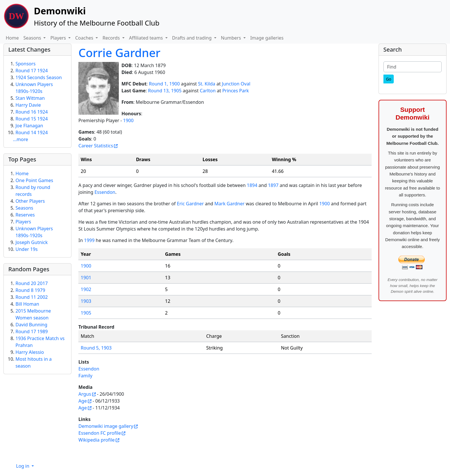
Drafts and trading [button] (193, 38)
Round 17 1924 (32, 71)
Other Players (30, 201)
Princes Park (235, 91)
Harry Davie (28, 105)
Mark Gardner (229, 204)
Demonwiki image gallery (106, 426)
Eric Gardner (190, 204)
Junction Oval (236, 84)
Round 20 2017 (32, 283)
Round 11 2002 (32, 297)
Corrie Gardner (119, 53)
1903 (86, 301)
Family (85, 376)
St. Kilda (207, 84)
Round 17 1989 (32, 331)
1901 (86, 278)
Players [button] (59, 38)
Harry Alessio (30, 352)
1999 (89, 240)
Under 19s (27, 249)
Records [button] (112, 38)
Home (12, 38)
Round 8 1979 (30, 290)
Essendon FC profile (100, 433)
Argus (85, 394)
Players (23, 222)
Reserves (25, 215)
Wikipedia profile (96, 440)
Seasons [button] (33, 38)
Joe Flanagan (29, 126)
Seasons (24, 208)
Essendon (105, 192)
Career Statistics (96, 146)
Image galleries (267, 38)
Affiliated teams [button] (147, 38)
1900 (128, 120)
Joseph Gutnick (32, 242)
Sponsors (26, 64)
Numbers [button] (232, 38)
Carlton (208, 91)
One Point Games (34, 180)
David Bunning (31, 325)
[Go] (389, 79)
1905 (86, 313)
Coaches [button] (85, 38)
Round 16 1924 (32, 112)
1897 (273, 185)
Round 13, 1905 (165, 91)
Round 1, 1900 (164, 84)
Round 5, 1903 (96, 348)
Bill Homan (27, 304)
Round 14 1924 (32, 132)
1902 (86, 289)
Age (83, 401)
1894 (252, 185)
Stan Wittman (30, 98)
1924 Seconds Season (39, 77)
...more (21, 139)
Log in (23, 466)
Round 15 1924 (32, 119)
